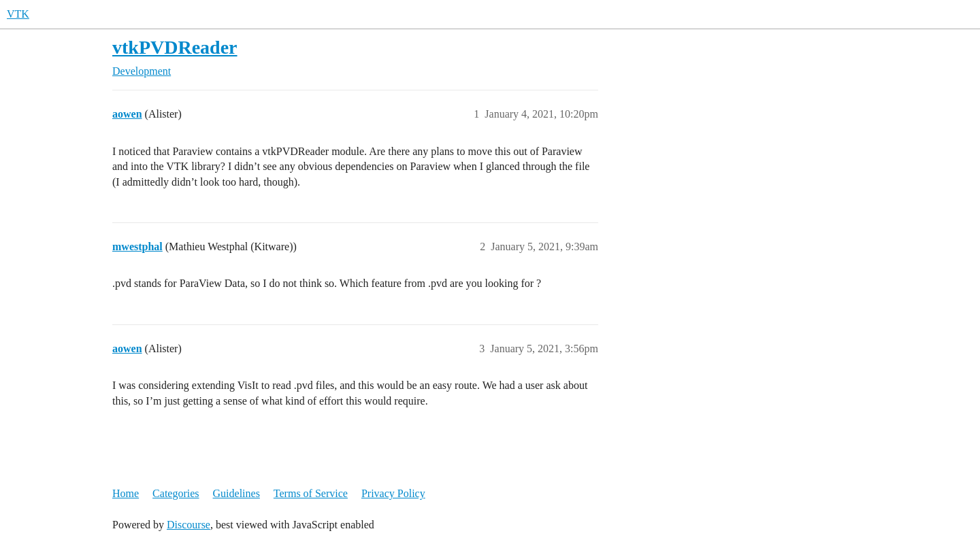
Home (126, 493)
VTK (18, 14)
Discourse (189, 525)
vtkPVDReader (175, 47)
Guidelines (236, 493)
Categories (176, 493)
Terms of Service (311, 493)
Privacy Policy (393, 493)
